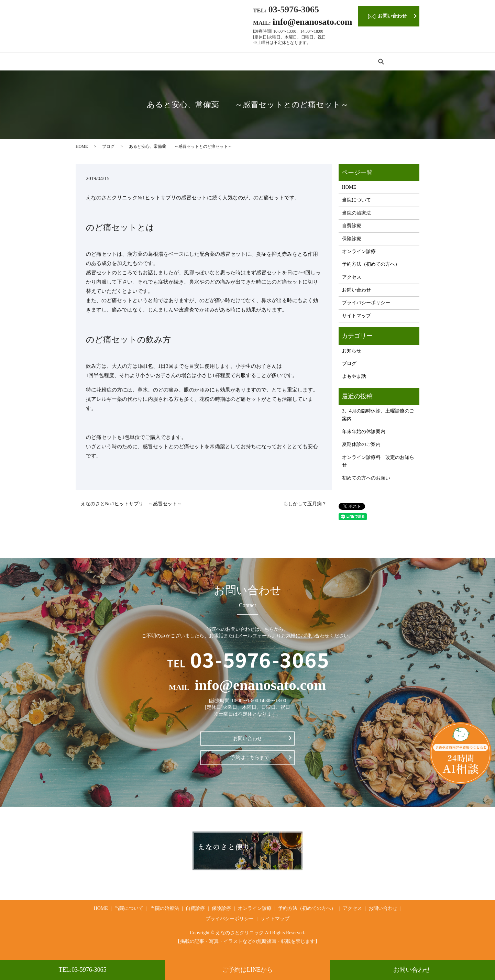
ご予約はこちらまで (247, 759)
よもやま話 (354, 378)
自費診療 (201, 62)
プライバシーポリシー (366, 305)
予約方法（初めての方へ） (330, 62)
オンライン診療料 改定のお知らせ (378, 463)
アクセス (381, 62)
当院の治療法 (164, 62)
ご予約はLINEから (247, 970)
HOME (89, 62)
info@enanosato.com (312, 22)
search (408, 62)
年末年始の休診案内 (364, 434)
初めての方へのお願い (366, 480)
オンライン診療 (272, 62)
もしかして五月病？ (305, 506)
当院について (123, 62)
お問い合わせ (413, 970)
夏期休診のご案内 (361, 446)
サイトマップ (356, 318)
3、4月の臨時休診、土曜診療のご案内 (378, 417)
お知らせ (352, 353)
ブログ (108, 148)
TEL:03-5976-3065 (82, 970)
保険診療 (233, 62)
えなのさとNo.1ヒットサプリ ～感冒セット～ (131, 506)
